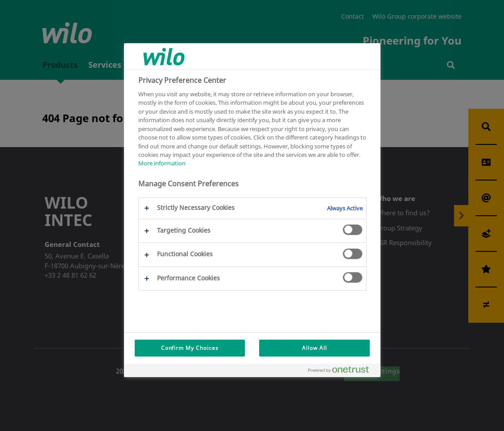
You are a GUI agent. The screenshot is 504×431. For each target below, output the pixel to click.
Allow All (314, 348)
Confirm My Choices (190, 348)
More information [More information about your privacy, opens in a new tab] (162, 163)
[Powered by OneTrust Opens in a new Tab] (342, 371)
